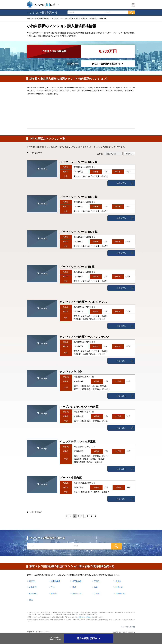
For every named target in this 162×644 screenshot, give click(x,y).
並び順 (100, 154)
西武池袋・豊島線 (81, 319)
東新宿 (54, 593)
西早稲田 (33, 593)
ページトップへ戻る (129, 627)
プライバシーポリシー (85, 617)
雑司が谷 (119, 587)
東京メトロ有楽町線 (82, 386)
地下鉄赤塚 (77, 581)
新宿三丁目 (77, 593)
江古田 (93, 319)
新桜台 (90, 462)
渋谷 (31, 600)
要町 (74, 587)
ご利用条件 (30, 632)
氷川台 (95, 386)
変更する (129, 154)
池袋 (96, 587)
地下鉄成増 (55, 581)
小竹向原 (96, 176)
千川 (53, 587)
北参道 (97, 593)
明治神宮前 (120, 593)
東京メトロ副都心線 (82, 176)
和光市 (32, 581)
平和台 (97, 581)
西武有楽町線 (79, 462)
